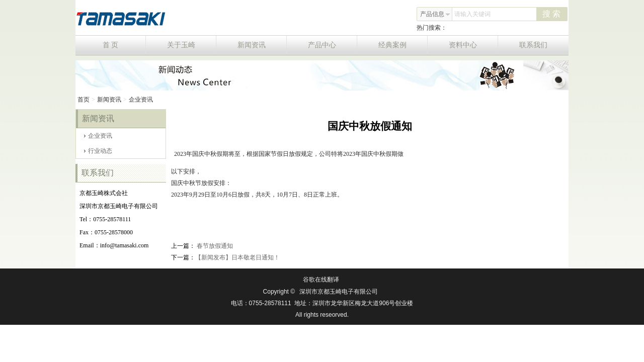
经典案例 (403, 45)
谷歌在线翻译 (321, 280)
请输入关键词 (472, 14)
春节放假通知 (214, 246)
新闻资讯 (262, 45)
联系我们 (533, 45)
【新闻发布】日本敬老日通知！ (237, 257)
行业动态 (98, 151)
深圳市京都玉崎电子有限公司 (339, 292)
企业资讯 (141, 100)
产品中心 (333, 45)
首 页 (124, 45)
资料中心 (474, 45)
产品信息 (435, 14)
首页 (84, 100)
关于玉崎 (192, 45)
